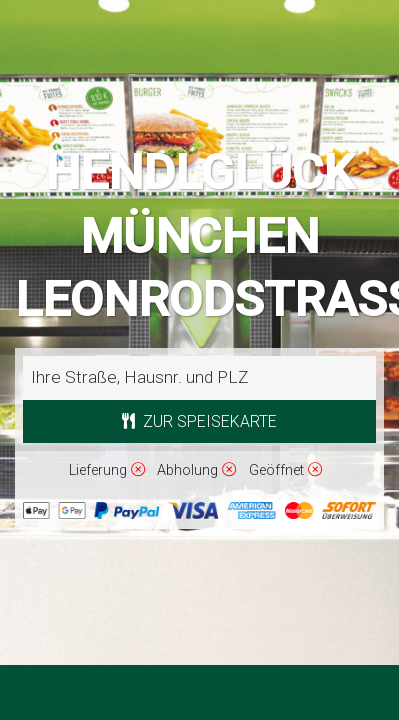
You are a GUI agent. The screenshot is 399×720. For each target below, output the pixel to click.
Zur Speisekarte (199, 421)
